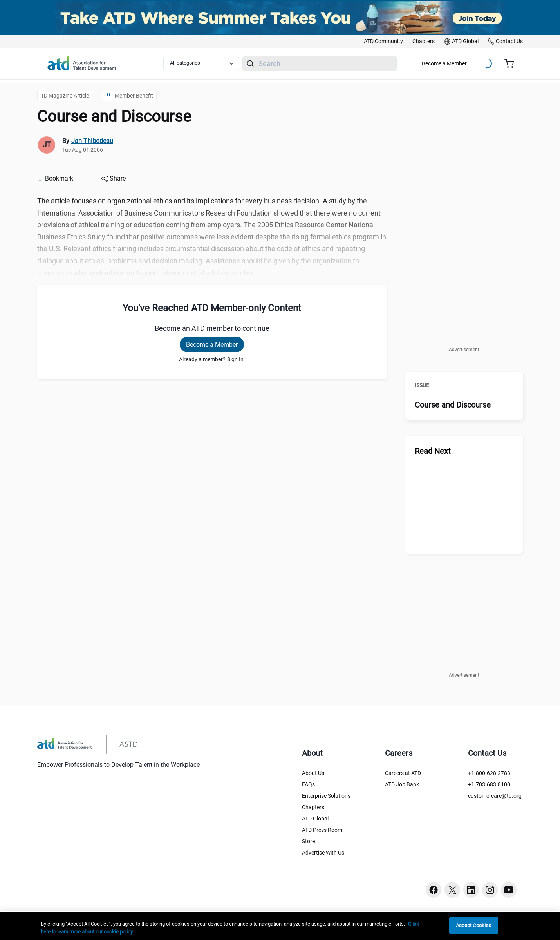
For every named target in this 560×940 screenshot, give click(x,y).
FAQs (308, 784)
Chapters (313, 807)
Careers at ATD (403, 773)
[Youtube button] (509, 890)
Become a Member (444, 63)
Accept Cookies (474, 925)
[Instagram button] (490, 890)
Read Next (433, 451)
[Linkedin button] (471, 890)
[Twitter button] (452, 890)
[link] (383, 42)
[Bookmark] (55, 179)
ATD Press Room (322, 830)
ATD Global (315, 819)
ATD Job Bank (402, 784)
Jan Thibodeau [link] (92, 141)
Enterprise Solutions (326, 796)
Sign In (235, 359)
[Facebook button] (434, 890)
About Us (313, 773)
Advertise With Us (323, 853)
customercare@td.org (495, 796)
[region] (280, 926)
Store (308, 841)
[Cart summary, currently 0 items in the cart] (512, 63)
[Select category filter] (201, 63)
